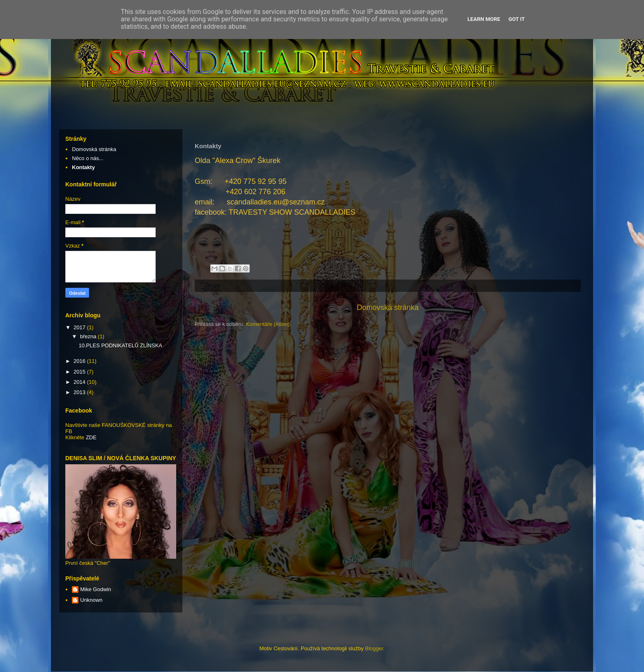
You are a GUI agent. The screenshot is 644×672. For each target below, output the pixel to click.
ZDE (91, 437)
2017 (80, 327)
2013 (80, 392)
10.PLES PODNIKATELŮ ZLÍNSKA (120, 345)
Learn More (484, 19)
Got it (517, 19)
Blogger (374, 648)
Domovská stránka (388, 307)
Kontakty (83, 167)
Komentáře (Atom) (268, 324)
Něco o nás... (88, 158)
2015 (80, 372)
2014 (80, 382)
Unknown (91, 600)
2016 (80, 361)
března (89, 336)
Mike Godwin (95, 589)
